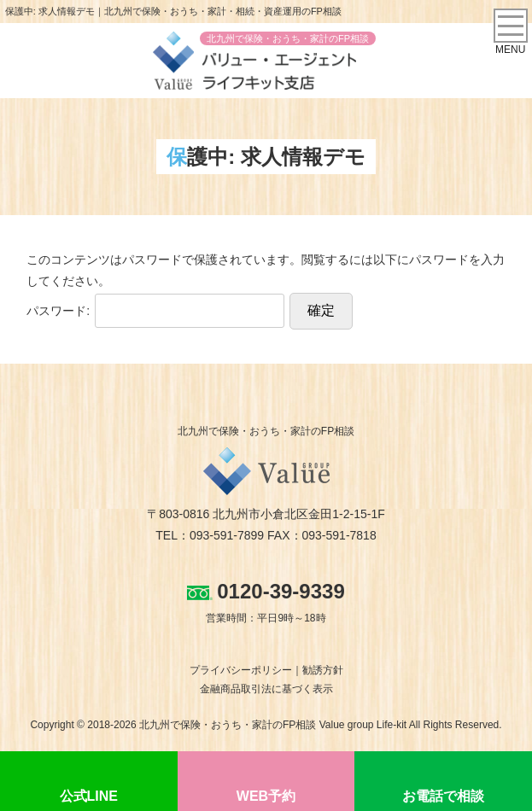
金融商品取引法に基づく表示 (266, 689)
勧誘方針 (323, 670)
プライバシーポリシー (241, 670)
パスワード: (155, 311)
